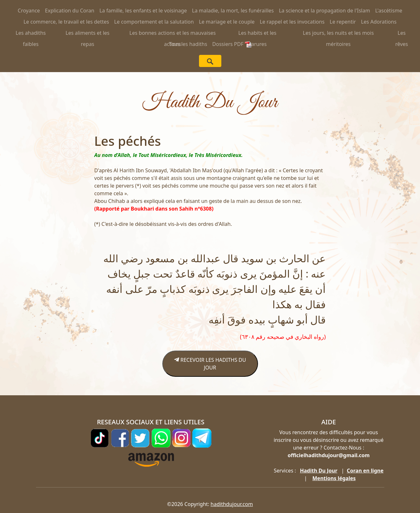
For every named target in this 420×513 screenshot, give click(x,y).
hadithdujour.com (232, 504)
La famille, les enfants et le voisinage (143, 11)
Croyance (29, 11)
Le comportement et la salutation (154, 22)
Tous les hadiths (188, 44)
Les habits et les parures (257, 34)
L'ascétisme (389, 11)
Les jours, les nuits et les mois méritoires (339, 34)
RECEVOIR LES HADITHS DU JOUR (210, 364)
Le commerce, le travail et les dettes (66, 22)
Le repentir (343, 22)
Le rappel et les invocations (292, 22)
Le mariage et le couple (227, 22)
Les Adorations (379, 22)
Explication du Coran (70, 11)
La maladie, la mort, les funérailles (233, 11)
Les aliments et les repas (88, 34)
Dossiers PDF (232, 44)
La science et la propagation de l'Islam (324, 11)
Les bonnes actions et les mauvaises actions (173, 34)
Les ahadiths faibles (31, 34)
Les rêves (402, 34)
